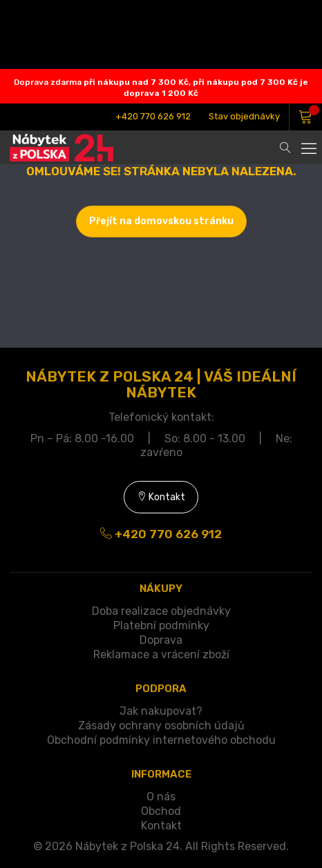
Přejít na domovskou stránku (161, 221)
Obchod (161, 811)
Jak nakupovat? (161, 711)
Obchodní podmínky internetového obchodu (161, 740)
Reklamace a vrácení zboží (161, 654)
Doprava (161, 640)
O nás (161, 797)
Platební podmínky (161, 625)
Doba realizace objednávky (161, 611)
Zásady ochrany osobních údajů (161, 726)
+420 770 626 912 (153, 116)
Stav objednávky (244, 116)
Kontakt (161, 497)
